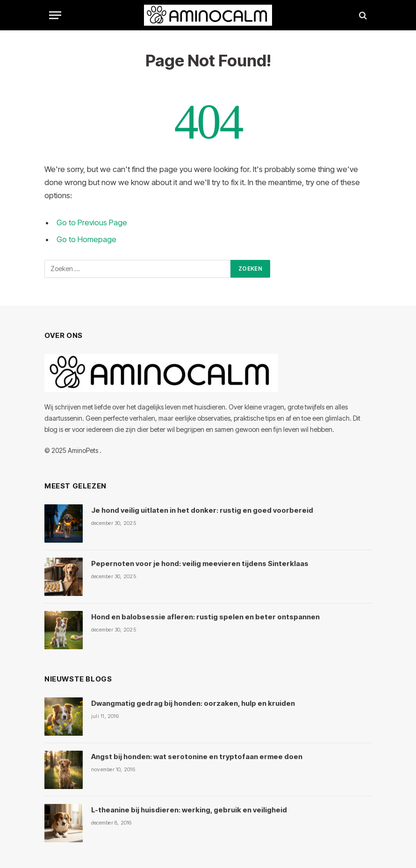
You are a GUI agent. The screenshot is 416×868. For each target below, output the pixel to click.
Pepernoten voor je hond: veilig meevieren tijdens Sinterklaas (200, 563)
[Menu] (55, 15)
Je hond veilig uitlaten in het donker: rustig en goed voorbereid (202, 510)
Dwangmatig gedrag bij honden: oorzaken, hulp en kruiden (193, 703)
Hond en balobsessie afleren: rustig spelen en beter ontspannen (205, 617)
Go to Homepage (86, 239)
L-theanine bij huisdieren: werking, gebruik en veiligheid (189, 810)
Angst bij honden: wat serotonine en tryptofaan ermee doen (197, 757)
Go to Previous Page (92, 222)
